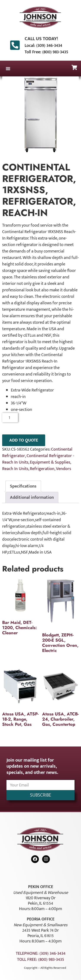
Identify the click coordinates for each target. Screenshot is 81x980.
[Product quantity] (10, 418)
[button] (8, 69)
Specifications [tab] (23, 486)
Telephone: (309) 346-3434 (41, 953)
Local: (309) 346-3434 (43, 46)
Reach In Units (15, 469)
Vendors (64, 469)
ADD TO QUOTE (24, 440)
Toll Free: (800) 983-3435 (46, 52)
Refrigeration (42, 469)
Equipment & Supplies (50, 462)
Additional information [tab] (32, 497)
